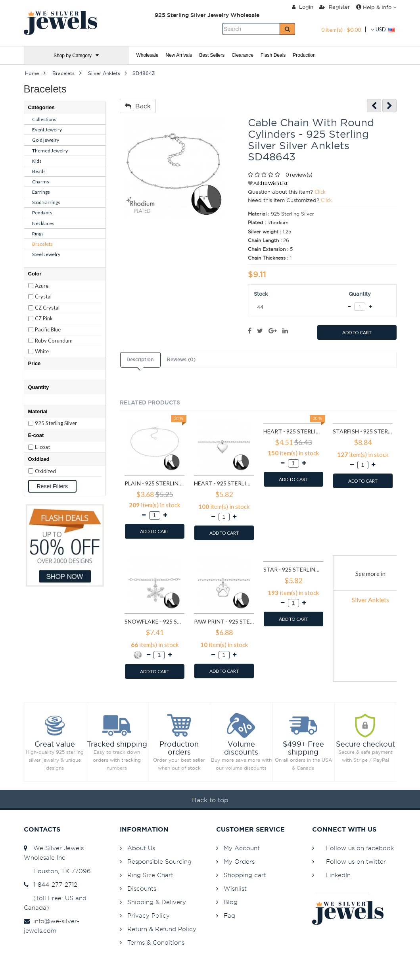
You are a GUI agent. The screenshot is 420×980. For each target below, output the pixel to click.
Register (335, 7)
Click (320, 192)
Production (304, 55)
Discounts (142, 889)
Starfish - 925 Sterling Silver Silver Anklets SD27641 (363, 431)
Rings (38, 234)
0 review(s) (299, 174)
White (42, 351)
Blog (231, 902)
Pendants (42, 213)
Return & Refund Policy (162, 929)
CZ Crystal (47, 308)
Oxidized (45, 471)
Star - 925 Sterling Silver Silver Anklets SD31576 (293, 569)
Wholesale (148, 55)
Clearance (243, 55)
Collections (44, 119)
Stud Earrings (46, 202)
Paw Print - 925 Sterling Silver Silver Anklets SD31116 (224, 621)
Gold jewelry (46, 140)
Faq (229, 916)
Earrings (41, 192)
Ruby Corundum (54, 341)
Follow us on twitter (356, 862)
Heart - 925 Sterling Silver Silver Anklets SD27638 (293, 431)
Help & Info (376, 7)
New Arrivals (179, 55)
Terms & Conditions (156, 942)
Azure (42, 286)
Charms (41, 182)
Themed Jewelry (50, 151)
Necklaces (43, 223)
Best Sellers (212, 55)
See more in (370, 574)
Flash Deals (273, 55)
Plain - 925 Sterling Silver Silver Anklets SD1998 (154, 483)
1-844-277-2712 (51, 885)
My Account (242, 848)
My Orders (239, 862)
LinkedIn (338, 875)
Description (140, 360)
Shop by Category (76, 55)
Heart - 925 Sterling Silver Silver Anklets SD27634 (224, 483)
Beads (39, 171)
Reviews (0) (181, 360)
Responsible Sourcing (159, 862)
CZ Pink (44, 318)
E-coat (42, 447)
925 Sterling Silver (56, 423)
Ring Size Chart (150, 875)
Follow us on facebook (360, 848)
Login (303, 7)
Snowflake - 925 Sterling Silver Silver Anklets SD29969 (154, 621)
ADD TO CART (357, 332)
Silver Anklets (370, 600)
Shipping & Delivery (157, 902)
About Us (141, 848)
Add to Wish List (268, 183)
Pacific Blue (48, 329)
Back (138, 106)
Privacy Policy (149, 916)
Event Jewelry (47, 130)
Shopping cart (245, 875)
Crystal (43, 297)
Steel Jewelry (46, 254)
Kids (37, 161)
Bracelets (42, 244)
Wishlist (235, 889)
